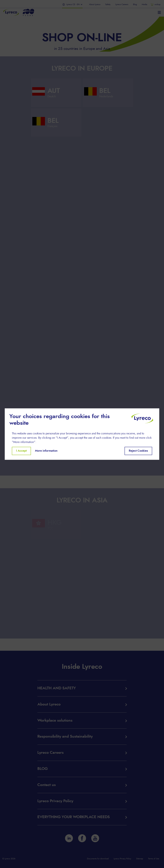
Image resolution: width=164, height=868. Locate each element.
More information (46, 451)
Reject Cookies (138, 451)
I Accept (21, 451)
